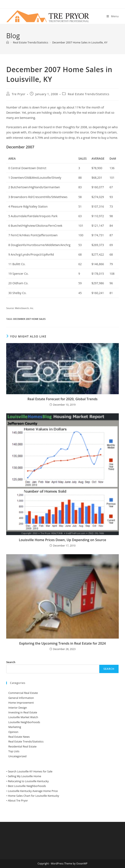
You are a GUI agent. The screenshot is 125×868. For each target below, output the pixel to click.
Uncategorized (17, 756)
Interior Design (18, 708)
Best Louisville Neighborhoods (27, 786)
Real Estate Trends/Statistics (89, 94)
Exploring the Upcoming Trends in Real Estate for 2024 (62, 643)
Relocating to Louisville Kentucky (28, 781)
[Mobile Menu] (113, 16)
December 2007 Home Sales (29, 319)
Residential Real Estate (22, 746)
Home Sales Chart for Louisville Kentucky (33, 796)
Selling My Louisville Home (24, 776)
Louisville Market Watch (23, 717)
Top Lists (14, 751)
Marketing (15, 727)
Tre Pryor (19, 94)
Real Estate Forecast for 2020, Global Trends (63, 399)
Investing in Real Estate (23, 712)
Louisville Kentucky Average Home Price (33, 791)
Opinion (13, 732)
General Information (21, 698)
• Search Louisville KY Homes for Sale (29, 771)
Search (11, 662)
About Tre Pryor (18, 800)
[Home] (8, 42)
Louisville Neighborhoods (24, 722)
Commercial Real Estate (23, 693)
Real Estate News (19, 737)
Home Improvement (21, 703)
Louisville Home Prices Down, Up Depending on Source (62, 540)
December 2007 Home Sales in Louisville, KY (80, 42)
